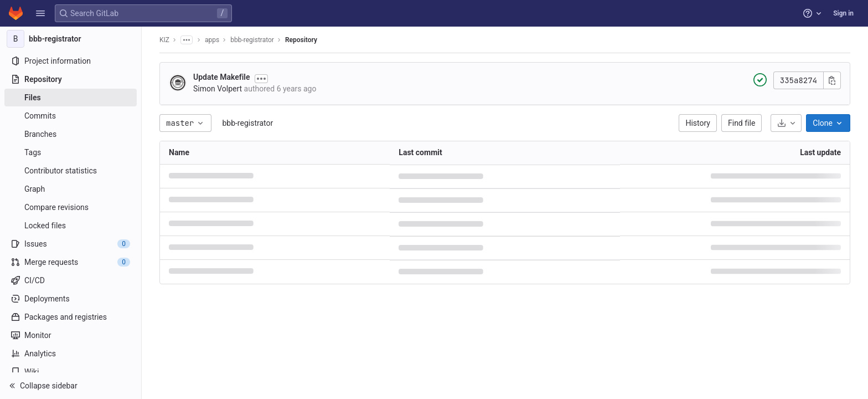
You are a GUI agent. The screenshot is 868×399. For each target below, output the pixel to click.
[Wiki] (71, 372)
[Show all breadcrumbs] (187, 40)
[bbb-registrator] (71, 39)
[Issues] (71, 244)
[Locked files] (71, 226)
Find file (742, 123)
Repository (301, 40)
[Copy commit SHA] (832, 80)
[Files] (71, 98)
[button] (40, 13)
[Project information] (71, 61)
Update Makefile (222, 77)
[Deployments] (71, 299)
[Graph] (71, 189)
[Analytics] (71, 354)
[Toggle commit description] (261, 79)
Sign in (843, 13)
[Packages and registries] (71, 317)
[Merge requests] (71, 262)
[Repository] (71, 79)
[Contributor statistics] (71, 171)
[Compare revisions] (71, 207)
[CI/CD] (71, 280)
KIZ (164, 40)
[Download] (786, 123)
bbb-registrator (247, 123)
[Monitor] (71, 335)
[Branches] (71, 134)
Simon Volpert (218, 89)
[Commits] (71, 116)
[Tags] (71, 152)
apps (212, 40)
